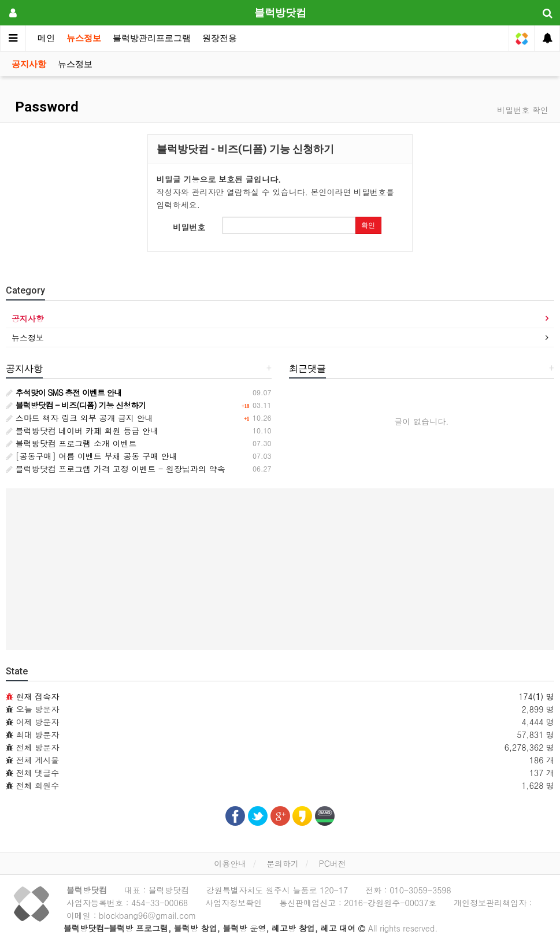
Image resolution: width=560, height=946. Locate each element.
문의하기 (283, 863)
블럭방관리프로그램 (152, 38)
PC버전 (333, 863)
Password (45, 107)
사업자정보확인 (233, 903)
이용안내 (230, 863)
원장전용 (220, 38)
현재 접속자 (38, 696)
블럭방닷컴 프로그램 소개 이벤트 (71, 443)
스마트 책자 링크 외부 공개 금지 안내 (79, 418)
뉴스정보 (84, 38)
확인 (368, 225)
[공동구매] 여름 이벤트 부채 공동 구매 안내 (92, 456)
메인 (46, 38)
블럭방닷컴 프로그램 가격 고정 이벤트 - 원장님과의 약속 (116, 469)
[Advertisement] (280, 569)
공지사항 (29, 64)
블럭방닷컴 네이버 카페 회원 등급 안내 (82, 431)
